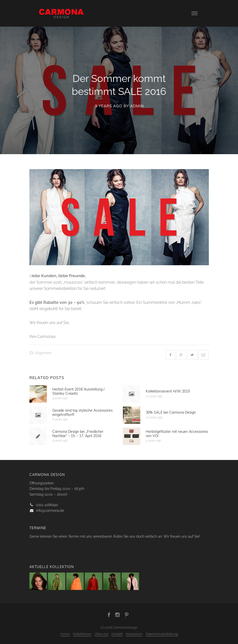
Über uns (101, 634)
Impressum (134, 634)
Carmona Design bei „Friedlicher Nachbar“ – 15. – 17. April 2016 (78, 433)
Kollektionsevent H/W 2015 (168, 391)
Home (65, 634)
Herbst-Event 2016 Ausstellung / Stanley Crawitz (78, 391)
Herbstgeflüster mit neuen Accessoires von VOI (177, 433)
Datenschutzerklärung (162, 634)
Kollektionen (82, 634)
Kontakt (117, 634)
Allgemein (43, 353)
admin (137, 106)
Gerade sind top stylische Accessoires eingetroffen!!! (82, 412)
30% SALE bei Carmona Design (171, 412)
